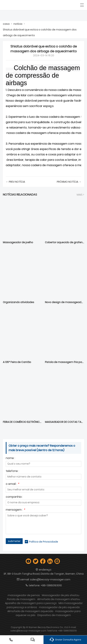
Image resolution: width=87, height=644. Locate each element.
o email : (12, 484)
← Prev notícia (15, 182)
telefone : (12, 471)
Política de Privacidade (44, 542)
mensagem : (15, 510)
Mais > (80, 195)
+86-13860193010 (51, 585)
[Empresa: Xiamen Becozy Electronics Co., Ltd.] (19, 5)
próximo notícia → (69, 182)
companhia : (14, 497)
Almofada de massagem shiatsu (59, 599)
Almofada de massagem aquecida (30, 611)
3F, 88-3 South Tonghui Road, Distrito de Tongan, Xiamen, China (43, 574)
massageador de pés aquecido (59, 607)
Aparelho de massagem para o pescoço (31, 603)
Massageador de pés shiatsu (61, 595)
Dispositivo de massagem (54, 615)
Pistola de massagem (21, 599)
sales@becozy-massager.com (50, 579)
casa (6, 24)
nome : (10, 458)
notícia (18, 24)
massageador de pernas (24, 595)
